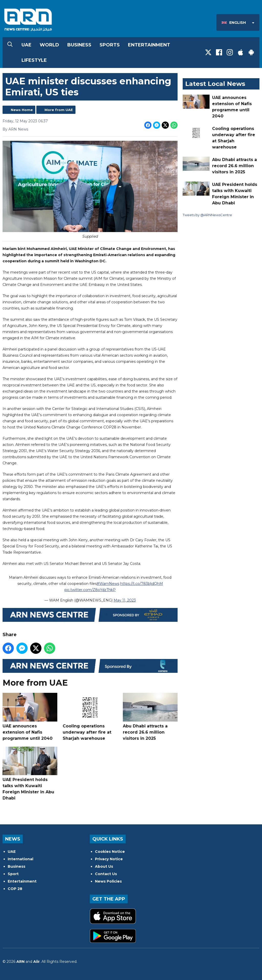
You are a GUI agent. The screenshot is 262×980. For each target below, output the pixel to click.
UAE (26, 45)
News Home (22, 110)
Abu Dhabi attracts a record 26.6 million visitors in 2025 (150, 717)
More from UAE (59, 110)
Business (79, 45)
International (20, 859)
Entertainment (149, 45)
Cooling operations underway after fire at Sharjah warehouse (90, 717)
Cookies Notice (110, 852)
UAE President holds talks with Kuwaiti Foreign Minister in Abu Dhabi (30, 773)
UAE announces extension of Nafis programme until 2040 (30, 717)
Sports (110, 45)
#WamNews (108, 583)
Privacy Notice (109, 859)
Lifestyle (34, 60)
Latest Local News (215, 84)
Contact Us (106, 874)
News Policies (108, 881)
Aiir (36, 962)
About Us (104, 866)
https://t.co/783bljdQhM (142, 583)
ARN (20, 962)
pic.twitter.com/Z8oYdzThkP (90, 589)
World (49, 45)
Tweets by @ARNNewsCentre (207, 215)
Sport (13, 874)
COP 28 (15, 889)
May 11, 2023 (125, 600)
